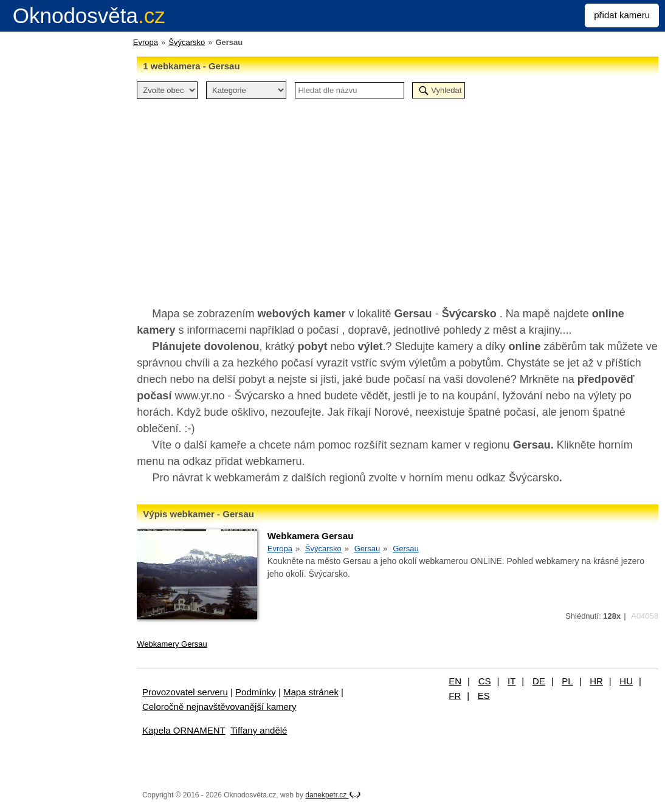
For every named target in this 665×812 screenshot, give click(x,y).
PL (567, 681)
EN (455, 681)
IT (512, 681)
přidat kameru (622, 15)
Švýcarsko (187, 42)
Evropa (146, 42)
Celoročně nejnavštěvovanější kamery (219, 707)
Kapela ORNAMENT (184, 730)
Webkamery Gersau (172, 644)
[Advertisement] (398, 196)
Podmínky (256, 692)
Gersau (367, 549)
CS (485, 681)
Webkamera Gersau (311, 536)
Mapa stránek (311, 692)
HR (596, 681)
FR (455, 696)
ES (484, 696)
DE (539, 681)
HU (626, 681)
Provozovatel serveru (185, 692)
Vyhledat (446, 90)
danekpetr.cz (333, 795)
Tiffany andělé (259, 730)
